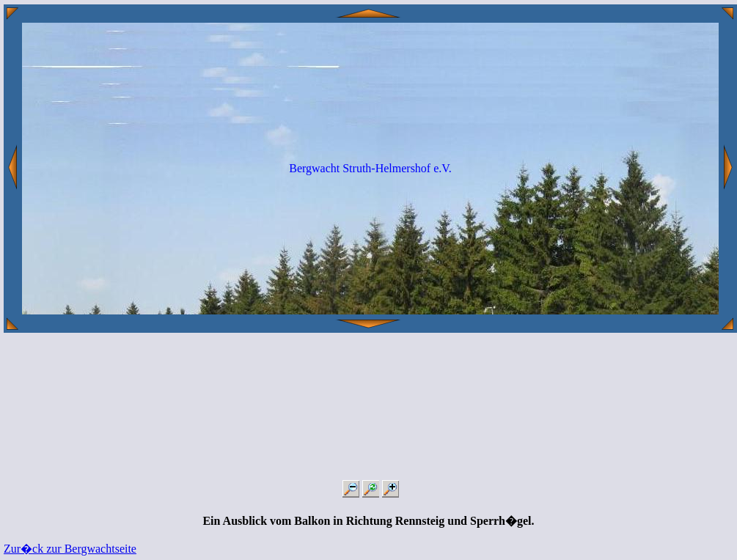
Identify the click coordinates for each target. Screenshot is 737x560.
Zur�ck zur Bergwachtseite (70, 549)
